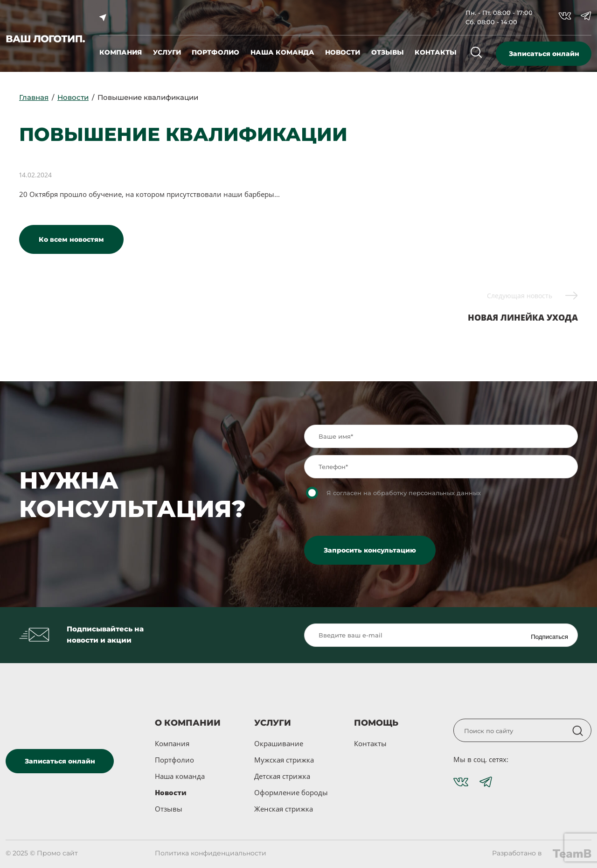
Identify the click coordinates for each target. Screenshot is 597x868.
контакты (436, 52)
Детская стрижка (282, 776)
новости (343, 52)
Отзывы (169, 809)
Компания (172, 743)
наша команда (282, 52)
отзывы (388, 52)
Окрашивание (279, 743)
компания (121, 52)
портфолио (215, 52)
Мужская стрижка (284, 760)
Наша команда (180, 776)
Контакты (370, 743)
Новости (171, 792)
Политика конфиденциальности (211, 853)
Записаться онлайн (544, 54)
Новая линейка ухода (523, 306)
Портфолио (174, 760)
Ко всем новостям (71, 239)
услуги (167, 52)
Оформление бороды (291, 792)
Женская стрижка (284, 809)
